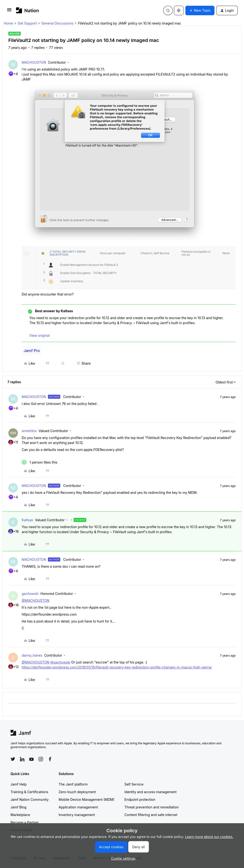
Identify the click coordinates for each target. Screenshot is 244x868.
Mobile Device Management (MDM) (86, 799)
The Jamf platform (73, 784)
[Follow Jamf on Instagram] (41, 759)
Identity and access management (150, 792)
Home (8, 23)
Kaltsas (27, 520)
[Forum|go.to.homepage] (28, 10)
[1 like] (40, 462)
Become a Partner (25, 822)
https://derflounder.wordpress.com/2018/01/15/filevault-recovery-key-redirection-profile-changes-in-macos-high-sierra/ (117, 667)
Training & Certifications (29, 792)
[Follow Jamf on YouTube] (31, 759)
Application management (78, 807)
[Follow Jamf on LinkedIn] (22, 759)
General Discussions (57, 23)
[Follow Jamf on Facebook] (50, 759)
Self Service (134, 784)
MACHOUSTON (34, 62)
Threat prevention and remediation (152, 807)
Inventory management (77, 815)
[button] (9, 11)
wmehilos (29, 431)
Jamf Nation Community (30, 799)
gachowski (30, 594)
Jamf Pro (32, 351)
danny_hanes (32, 655)
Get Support (27, 23)
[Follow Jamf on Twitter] (13, 759)
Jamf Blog (18, 807)
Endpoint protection (140, 799)
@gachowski (60, 662)
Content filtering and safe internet (151, 815)
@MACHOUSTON (36, 600)
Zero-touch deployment (77, 792)
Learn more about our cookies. (209, 837)
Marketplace (20, 815)
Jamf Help (19, 784)
